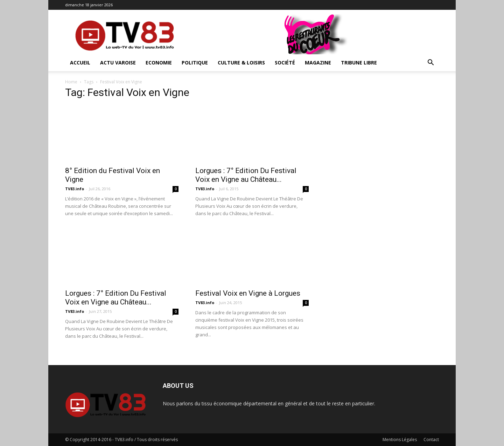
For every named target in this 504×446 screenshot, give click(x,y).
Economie (159, 63)
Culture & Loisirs (241, 63)
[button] (430, 63)
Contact (431, 440)
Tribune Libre (359, 63)
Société (285, 63)
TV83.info (75, 189)
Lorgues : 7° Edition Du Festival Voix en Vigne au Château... (246, 175)
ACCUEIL (80, 63)
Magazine (318, 63)
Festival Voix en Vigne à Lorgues (248, 293)
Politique (195, 63)
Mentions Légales (400, 440)
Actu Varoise (118, 63)
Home (71, 82)
